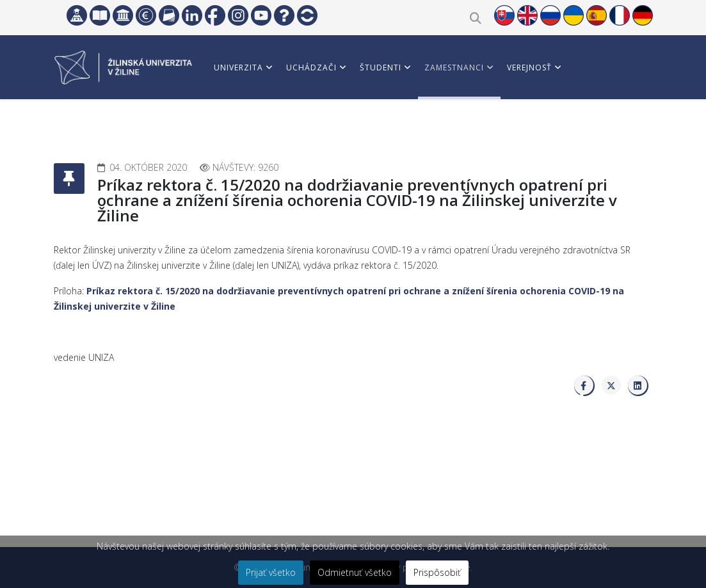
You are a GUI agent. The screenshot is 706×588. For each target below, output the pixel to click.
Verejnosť (529, 68)
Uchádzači (311, 68)
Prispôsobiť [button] (437, 572)
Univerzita (238, 68)
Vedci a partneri (251, 128)
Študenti (381, 68)
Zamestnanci (454, 68)
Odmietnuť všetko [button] (355, 572)
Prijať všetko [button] (271, 572)
